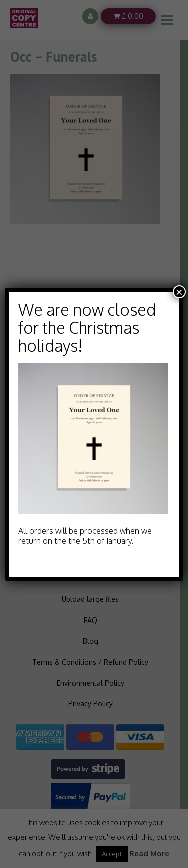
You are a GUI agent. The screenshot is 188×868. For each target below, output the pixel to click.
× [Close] (179, 292)
